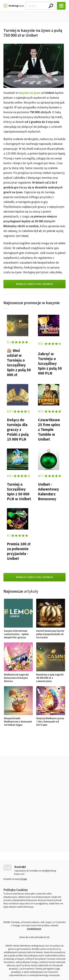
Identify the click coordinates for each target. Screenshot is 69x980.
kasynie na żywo (29, 93)
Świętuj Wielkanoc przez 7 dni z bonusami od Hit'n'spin (51, 720)
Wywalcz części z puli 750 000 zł (35, 284)
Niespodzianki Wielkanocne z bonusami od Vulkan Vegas (18, 720)
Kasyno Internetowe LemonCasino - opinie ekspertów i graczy (18, 632)
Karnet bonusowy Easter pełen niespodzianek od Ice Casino (51, 632)
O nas (24, 931)
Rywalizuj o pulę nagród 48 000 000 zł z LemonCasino (51, 676)
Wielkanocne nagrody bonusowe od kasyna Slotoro (18, 676)
